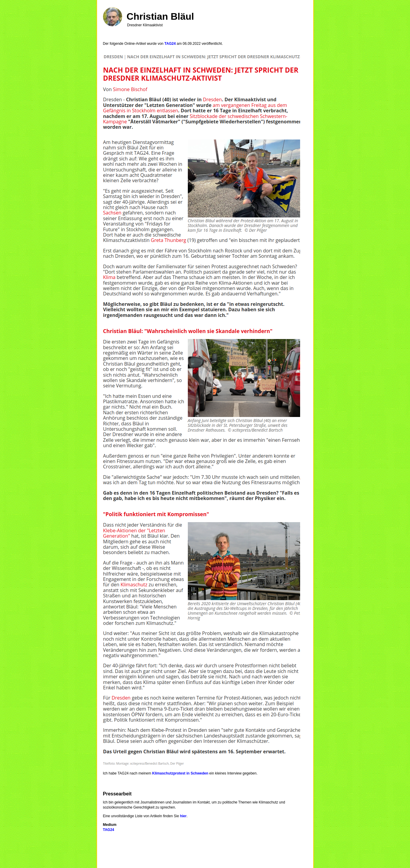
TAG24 (170, 44)
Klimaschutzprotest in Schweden (180, 773)
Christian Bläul (160, 16)
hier (183, 816)
